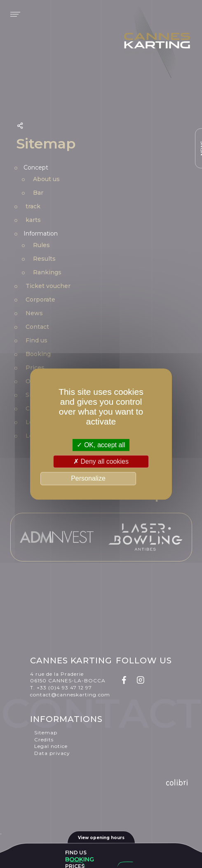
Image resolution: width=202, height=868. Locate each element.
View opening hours (101, 838)
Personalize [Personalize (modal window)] (88, 479)
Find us (76, 853)
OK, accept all (101, 445)
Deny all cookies (101, 461)
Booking (80, 859)
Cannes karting (157, 43)
